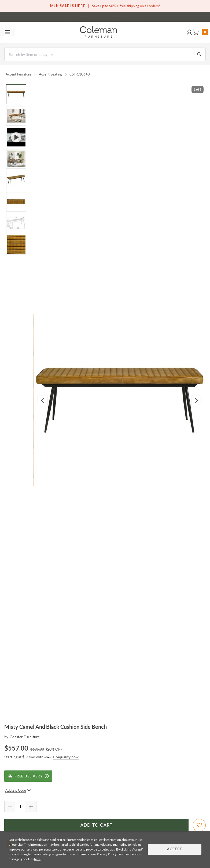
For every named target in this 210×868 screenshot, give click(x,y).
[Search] (105, 54)
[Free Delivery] (28, 776)
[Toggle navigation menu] (8, 33)
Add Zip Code (18, 790)
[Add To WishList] (199, 825)
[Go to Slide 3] (16, 137)
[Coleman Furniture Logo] (98, 33)
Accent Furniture (19, 74)
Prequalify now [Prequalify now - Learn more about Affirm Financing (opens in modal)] (66, 757)
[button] (189, 33)
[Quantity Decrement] (10, 807)
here (37, 859)
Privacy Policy (106, 854)
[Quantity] (20, 807)
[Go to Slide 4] (16, 159)
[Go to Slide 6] (16, 202)
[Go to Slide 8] (16, 245)
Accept (175, 849)
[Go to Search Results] (199, 54)
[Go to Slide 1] (16, 94)
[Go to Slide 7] (16, 223)
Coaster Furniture (25, 737)
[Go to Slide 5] (16, 180)
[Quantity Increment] (31, 807)
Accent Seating (50, 74)
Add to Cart (97, 825)
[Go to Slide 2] (16, 116)
